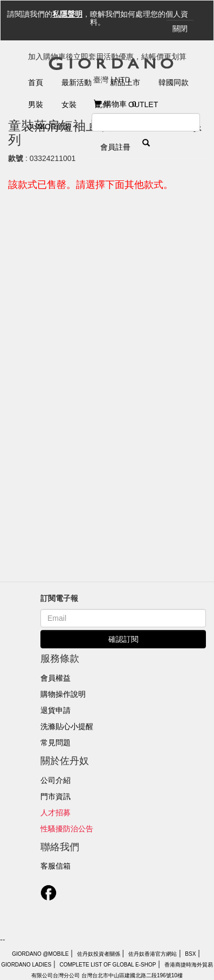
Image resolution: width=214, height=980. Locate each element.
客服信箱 (56, 866)
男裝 (36, 104)
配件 (102, 104)
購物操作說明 (63, 694)
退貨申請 (56, 710)
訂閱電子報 (59, 598)
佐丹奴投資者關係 (99, 954)
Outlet (143, 104)
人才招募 (56, 813)
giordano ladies (26, 965)
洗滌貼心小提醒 (67, 726)
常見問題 (56, 743)
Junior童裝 (50, 127)
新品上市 (125, 82)
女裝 (69, 104)
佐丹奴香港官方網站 (153, 954)
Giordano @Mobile (40, 954)
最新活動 (77, 82)
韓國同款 (174, 82)
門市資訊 (56, 796)
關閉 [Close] (180, 29)
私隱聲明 (67, 14)
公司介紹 (56, 780)
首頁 (36, 82)
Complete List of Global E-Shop (108, 965)
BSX (190, 954)
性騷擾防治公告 (67, 829)
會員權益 (56, 678)
